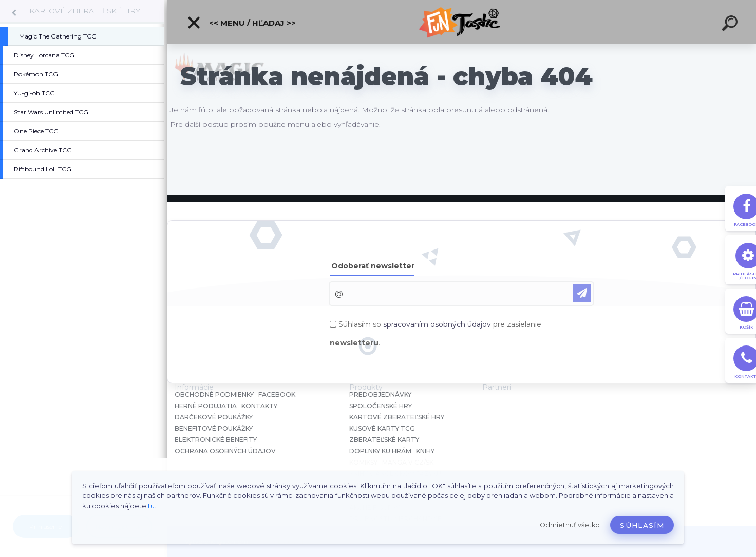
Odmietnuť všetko (570, 525)
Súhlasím (642, 525)
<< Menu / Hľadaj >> (241, 23)
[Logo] (461, 22)
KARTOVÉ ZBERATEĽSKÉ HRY (85, 11)
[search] (731, 25)
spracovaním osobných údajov (437, 324)
